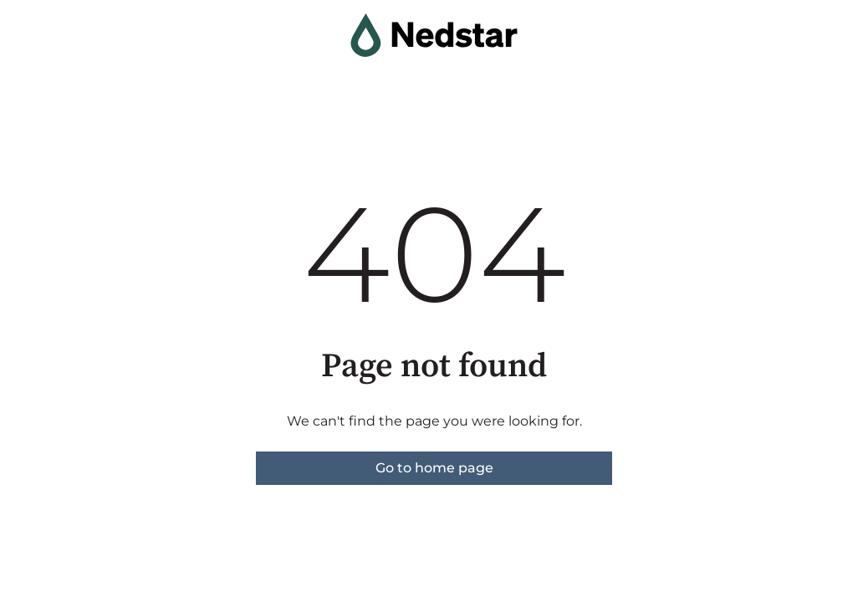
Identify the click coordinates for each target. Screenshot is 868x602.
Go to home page (434, 468)
